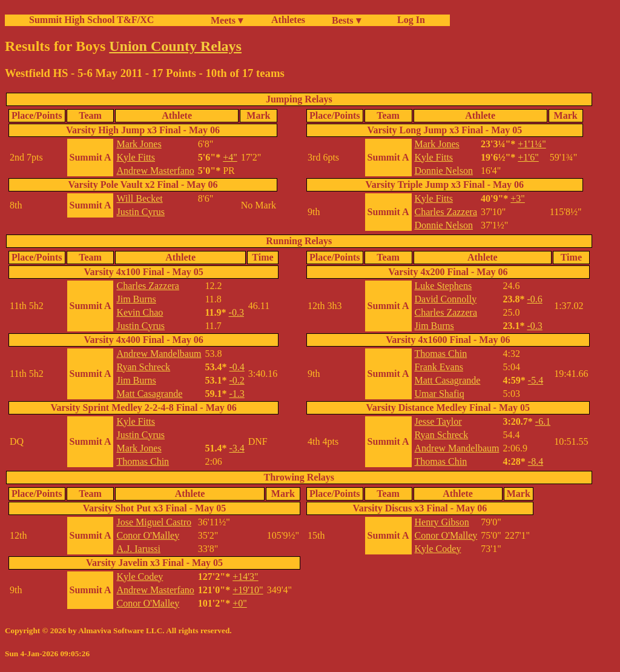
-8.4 (536, 461)
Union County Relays (175, 46)
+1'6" (528, 157)
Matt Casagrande (149, 394)
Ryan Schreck (143, 367)
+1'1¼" (532, 144)
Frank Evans (439, 367)
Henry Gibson (442, 522)
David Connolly (446, 299)
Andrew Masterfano (155, 171)
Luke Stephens (444, 286)
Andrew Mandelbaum (159, 354)
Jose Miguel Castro (154, 522)
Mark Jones (139, 144)
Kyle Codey (140, 577)
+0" (240, 603)
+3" (518, 198)
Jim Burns (136, 299)
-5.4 (536, 380)
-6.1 (543, 421)
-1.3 (236, 394)
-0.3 (236, 312)
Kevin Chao (140, 312)
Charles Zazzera (446, 212)
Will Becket (139, 198)
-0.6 (534, 299)
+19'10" (248, 590)
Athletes (288, 20)
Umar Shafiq (440, 394)
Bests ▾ (346, 20)
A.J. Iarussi (138, 549)
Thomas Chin (143, 461)
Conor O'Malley (148, 535)
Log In (409, 20)
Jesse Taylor (438, 421)
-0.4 (236, 367)
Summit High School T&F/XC (91, 20)
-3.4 (236, 448)
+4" (230, 157)
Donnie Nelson (444, 171)
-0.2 (236, 380)
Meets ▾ (227, 20)
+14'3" (245, 577)
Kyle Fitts (136, 157)
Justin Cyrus (140, 212)
